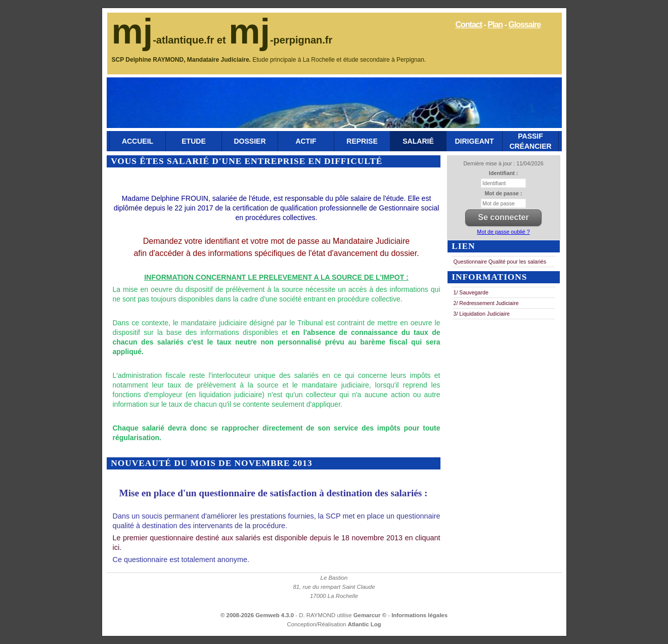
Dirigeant (475, 141)
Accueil (138, 141)
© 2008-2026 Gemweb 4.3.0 (257, 615)
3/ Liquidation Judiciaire (482, 314)
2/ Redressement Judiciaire (486, 303)
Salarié (418, 141)
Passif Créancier (530, 141)
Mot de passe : (503, 193)
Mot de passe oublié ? (503, 232)
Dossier (250, 141)
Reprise (362, 141)
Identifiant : (503, 173)
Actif (306, 141)
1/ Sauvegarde (471, 292)
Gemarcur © (371, 615)
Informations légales (419, 615)
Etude (193, 141)
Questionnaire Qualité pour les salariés (500, 262)
